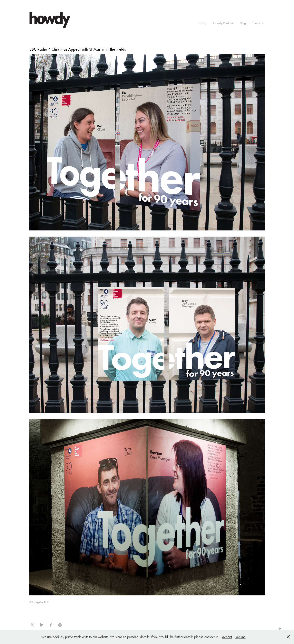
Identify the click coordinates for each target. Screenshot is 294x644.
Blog (243, 23)
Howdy (202, 23)
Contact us (258, 23)
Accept (227, 637)
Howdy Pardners (224, 23)
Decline (240, 637)
